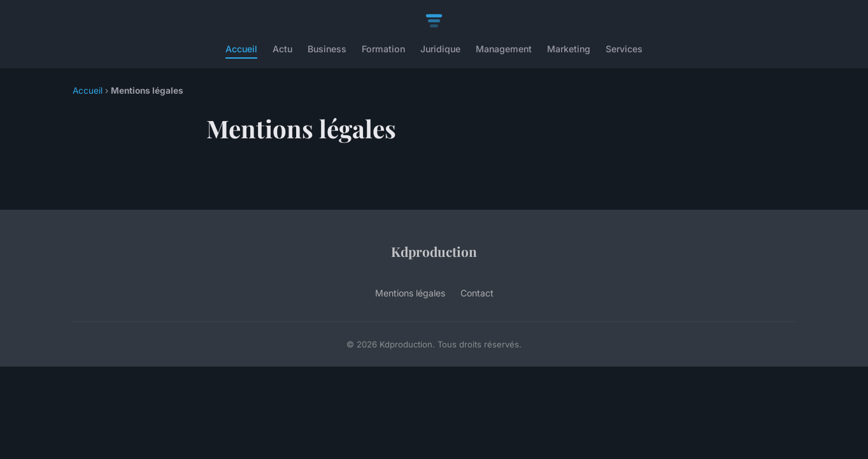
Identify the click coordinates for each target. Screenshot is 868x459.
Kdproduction (434, 251)
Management (504, 49)
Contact (477, 293)
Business (327, 49)
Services (624, 49)
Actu (282, 49)
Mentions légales (410, 293)
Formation (383, 49)
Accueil (241, 49)
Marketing (569, 49)
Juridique (440, 49)
